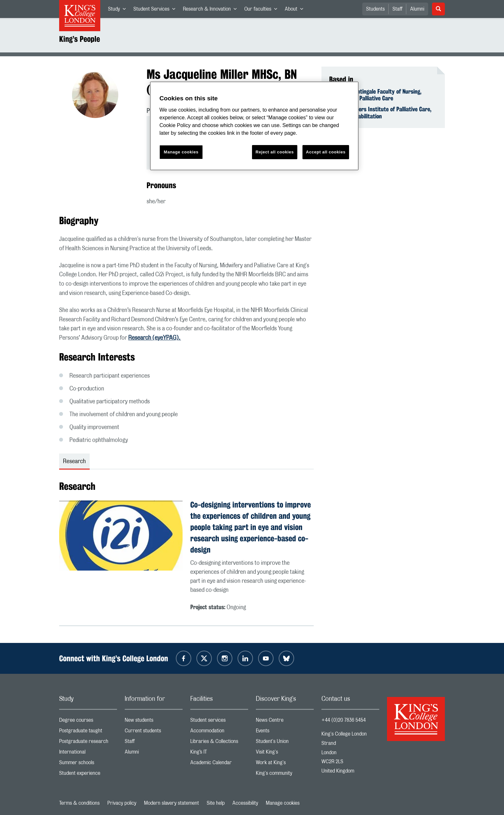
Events (285, 732)
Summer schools (88, 764)
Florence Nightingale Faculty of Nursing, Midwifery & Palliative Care (375, 95)
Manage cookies (283, 803)
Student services (219, 722)
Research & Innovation (212, 10)
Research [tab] (74, 462)
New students (154, 722)
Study (119, 10)
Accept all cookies (326, 152)
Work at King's (285, 764)
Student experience (88, 775)
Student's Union (285, 743)
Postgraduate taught (88, 732)
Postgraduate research (88, 743)
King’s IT (219, 753)
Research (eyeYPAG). (155, 338)
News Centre (285, 722)
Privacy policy (122, 803)
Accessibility (245, 803)
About (296, 10)
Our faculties (263, 10)
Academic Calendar (219, 764)
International (88, 753)
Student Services (156, 10)
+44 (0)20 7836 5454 (344, 720)
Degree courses (88, 722)
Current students (154, 732)
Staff (397, 9)
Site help (216, 803)
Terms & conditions (79, 803)
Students (375, 9)
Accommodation (219, 732)
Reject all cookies (275, 152)
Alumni (417, 9)
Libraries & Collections (219, 743)
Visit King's (285, 753)
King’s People (80, 39)
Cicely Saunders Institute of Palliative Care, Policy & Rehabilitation (380, 113)
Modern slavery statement (171, 803)
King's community (285, 775)
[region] (254, 126)
